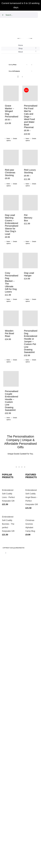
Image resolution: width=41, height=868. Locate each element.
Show (14, 71)
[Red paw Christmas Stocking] (11, 158)
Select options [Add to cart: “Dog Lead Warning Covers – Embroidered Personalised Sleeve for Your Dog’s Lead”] (9, 243)
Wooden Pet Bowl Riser (9, 333)
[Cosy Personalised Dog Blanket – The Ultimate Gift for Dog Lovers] (11, 260)
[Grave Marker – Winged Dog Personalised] (11, 93)
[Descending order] (32, 65)
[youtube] (25, 467)
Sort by (13, 65)
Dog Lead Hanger (29, 274)
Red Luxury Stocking (30, 171)
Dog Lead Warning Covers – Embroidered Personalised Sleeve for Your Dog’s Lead (12, 224)
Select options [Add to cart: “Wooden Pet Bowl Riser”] (9, 361)
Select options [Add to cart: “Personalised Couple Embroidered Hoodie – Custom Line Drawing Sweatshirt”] (9, 419)
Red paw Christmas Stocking (10, 173)
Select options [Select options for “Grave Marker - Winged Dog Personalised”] (9, 140)
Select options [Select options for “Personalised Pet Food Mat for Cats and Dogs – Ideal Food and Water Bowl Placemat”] (28, 140)
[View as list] (22, 77)
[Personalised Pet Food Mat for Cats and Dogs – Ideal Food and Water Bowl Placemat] (30, 93)
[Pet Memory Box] (30, 203)
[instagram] (19, 467)
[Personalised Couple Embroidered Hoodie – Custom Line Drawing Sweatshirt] (11, 379)
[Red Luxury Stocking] (30, 158)
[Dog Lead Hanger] (30, 260)
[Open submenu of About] (36, 51)
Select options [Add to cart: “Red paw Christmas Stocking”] (9, 185)
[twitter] (22, 467)
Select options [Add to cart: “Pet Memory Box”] (28, 243)
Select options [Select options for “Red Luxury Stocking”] (28, 185)
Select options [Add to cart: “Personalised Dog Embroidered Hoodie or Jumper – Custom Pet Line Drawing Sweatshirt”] (28, 361)
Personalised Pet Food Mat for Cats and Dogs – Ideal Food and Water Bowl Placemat (31, 116)
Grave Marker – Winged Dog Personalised (12, 111)
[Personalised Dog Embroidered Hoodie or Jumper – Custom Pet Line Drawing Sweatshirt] (30, 318)
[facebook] (16, 467)
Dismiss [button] (24, 7)
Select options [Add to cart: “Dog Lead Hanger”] (28, 300)
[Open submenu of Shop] (36, 48)
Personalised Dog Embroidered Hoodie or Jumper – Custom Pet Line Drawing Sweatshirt (31, 341)
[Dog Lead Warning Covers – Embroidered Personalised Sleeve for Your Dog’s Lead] (11, 203)
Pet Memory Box (28, 218)
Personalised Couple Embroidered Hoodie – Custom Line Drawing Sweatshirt (12, 401)
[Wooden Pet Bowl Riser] (11, 318)
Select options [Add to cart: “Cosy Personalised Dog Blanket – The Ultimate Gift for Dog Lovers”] (9, 300)
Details (15, 139)
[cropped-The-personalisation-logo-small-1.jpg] (25, 24)
